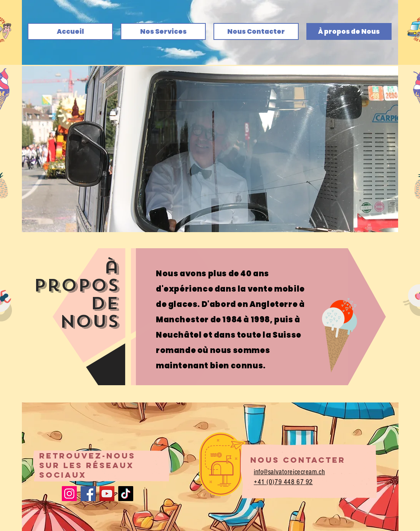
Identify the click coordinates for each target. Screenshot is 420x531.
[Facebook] (88, 494)
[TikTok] (126, 494)
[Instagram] (69, 494)
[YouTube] (107, 494)
